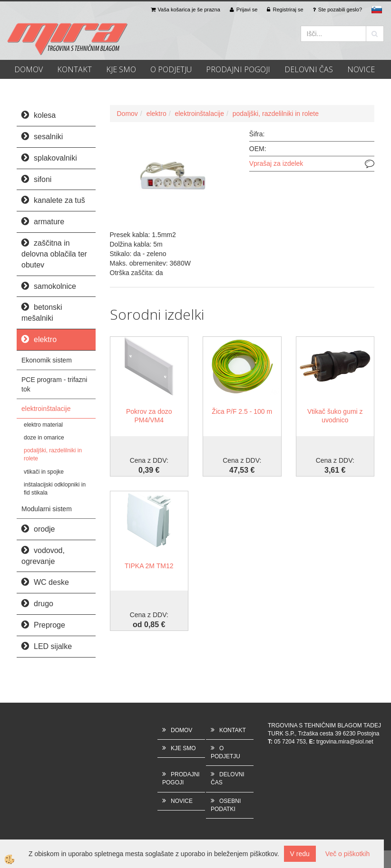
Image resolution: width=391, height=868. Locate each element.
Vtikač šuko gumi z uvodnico (335, 416)
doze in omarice (44, 438)
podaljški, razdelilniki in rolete (53, 454)
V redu (300, 854)
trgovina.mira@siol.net (345, 742)
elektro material (43, 425)
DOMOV (29, 69)
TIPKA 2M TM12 (149, 566)
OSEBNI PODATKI (226, 805)
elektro (156, 114)
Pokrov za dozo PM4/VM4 (149, 416)
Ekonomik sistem (47, 360)
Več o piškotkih (347, 854)
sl (377, 10)
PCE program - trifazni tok (54, 384)
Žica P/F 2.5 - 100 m (242, 411)
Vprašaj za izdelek (276, 163)
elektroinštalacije (46, 409)
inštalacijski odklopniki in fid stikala (55, 489)
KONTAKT (74, 69)
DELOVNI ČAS (309, 69)
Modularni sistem (47, 509)
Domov (127, 114)
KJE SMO (121, 69)
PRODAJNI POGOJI (238, 69)
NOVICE (361, 69)
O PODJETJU (171, 69)
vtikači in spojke (44, 472)
